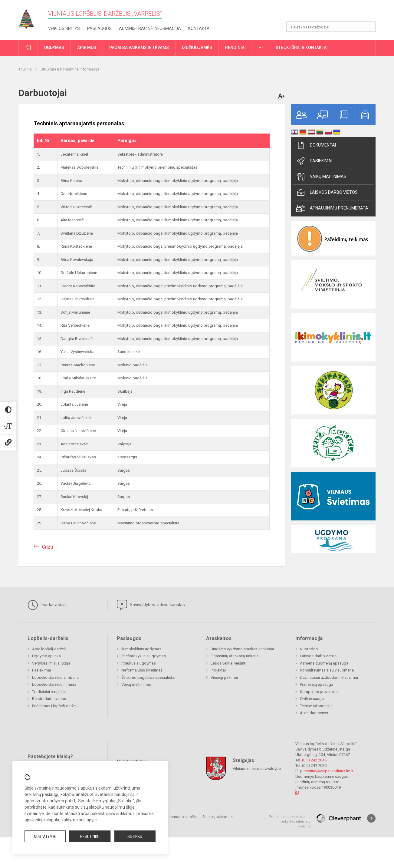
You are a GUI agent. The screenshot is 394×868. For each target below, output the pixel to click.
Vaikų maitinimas (321, 177)
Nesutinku (90, 837)
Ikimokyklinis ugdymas (141, 649)
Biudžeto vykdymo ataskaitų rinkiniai (242, 649)
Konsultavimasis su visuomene (327, 670)
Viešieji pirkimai (224, 677)
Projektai (218, 670)
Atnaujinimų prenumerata (332, 208)
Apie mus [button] (87, 48)
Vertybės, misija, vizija (51, 663)
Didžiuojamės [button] (197, 48)
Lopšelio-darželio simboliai (56, 677)
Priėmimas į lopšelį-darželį (55, 706)
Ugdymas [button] (54, 48)
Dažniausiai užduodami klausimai (329, 677)
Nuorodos (309, 649)
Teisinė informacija (316, 706)
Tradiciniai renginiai (49, 692)
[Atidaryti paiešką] (369, 27)
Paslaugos (99, 28)
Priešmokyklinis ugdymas (144, 656)
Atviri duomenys (314, 713)
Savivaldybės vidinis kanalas (151, 605)
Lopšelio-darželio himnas (54, 684)
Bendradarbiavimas (49, 699)
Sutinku (135, 837)
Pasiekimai (314, 161)
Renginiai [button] (235, 48)
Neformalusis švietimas (142, 670)
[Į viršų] (371, 818)
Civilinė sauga (312, 699)
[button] (334, 13)
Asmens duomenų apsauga (324, 663)
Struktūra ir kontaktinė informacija (70, 69)
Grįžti (48, 547)
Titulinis (26, 69)
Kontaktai (199, 28)
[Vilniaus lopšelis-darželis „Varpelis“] (31, 17)
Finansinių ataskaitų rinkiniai (235, 656)
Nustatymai (45, 837)
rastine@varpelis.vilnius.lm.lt (329, 771)
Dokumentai (316, 145)
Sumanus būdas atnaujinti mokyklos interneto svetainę (290, 821)
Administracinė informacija (150, 28)
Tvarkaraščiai (47, 605)
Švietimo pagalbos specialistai (148, 677)
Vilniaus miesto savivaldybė (257, 769)
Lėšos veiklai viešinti (228, 663)
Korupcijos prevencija (319, 692)
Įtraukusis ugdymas (139, 663)
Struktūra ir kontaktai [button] (302, 48)
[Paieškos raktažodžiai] (331, 27)
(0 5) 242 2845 (314, 760)
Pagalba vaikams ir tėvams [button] (139, 48)
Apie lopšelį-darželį (49, 649)
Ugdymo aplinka (46, 656)
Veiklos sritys (64, 28)
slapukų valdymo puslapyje (71, 820)
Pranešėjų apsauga (317, 684)
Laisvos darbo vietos (327, 193)
